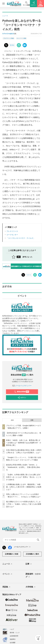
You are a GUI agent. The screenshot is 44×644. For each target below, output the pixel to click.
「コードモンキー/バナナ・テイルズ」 (21, 238)
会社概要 (13, 643)
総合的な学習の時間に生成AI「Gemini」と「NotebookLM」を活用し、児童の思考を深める (23, 467)
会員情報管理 (14, 636)
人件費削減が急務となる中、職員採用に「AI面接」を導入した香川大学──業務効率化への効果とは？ (24, 487)
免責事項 (13, 639)
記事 (29, 564)
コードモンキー (12, 235)
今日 (12, 420)
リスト (12, 45)
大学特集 (31, 587)
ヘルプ (12, 629)
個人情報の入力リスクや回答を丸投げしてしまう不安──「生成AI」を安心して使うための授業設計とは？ (24, 504)
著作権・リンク (15, 633)
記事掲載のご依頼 (12, 554)
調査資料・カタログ (33, 576)
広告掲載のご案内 (32, 554)
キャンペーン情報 (21, 38)
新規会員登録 (22, 392)
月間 (32, 420)
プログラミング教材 (9, 38)
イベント (7, 574)
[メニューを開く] (4, 4)
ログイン (22, 398)
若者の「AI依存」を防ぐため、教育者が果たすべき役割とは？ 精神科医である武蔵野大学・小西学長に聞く (24, 443)
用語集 (7, 587)
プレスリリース (12, 231)
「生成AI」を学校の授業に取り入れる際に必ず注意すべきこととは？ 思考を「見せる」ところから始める (24, 477)
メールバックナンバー (22, 386)
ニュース (7, 564)
